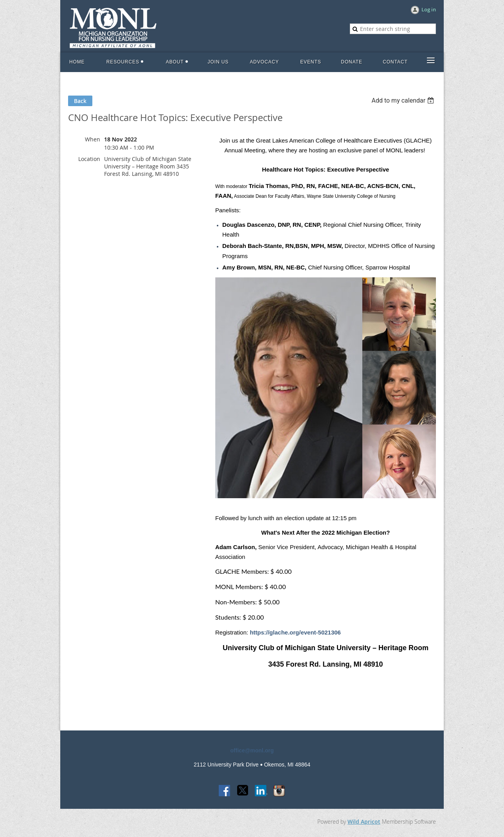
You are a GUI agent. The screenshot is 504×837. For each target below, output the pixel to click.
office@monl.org (252, 750)
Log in (429, 9)
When (93, 139)
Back (80, 101)
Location (89, 159)
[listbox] (404, 100)
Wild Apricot (364, 822)
